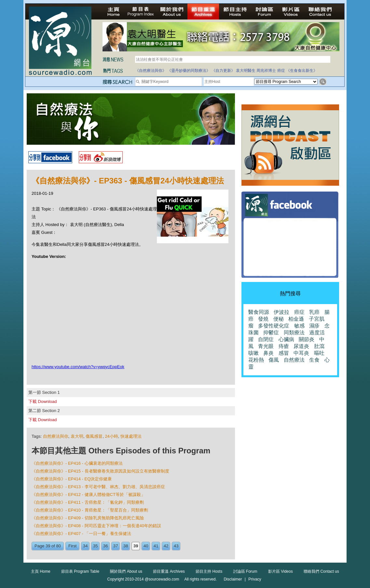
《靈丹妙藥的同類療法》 (189, 71)
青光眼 (266, 346)
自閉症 (266, 339)
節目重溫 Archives (169, 571)
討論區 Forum (245, 571)
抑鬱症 (271, 333)
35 (95, 546)
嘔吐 (319, 353)
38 (126, 546)
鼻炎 (268, 353)
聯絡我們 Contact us (321, 571)
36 (105, 546)
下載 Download (42, 401)
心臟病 (286, 339)
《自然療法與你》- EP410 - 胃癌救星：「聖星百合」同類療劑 (90, 510)
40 (146, 546)
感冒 (284, 353)
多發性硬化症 (274, 326)
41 (156, 546)
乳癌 (314, 312)
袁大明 (77, 436)
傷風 (274, 360)
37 (116, 546)
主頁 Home (41, 571)
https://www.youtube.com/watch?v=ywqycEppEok (78, 367)
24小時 (111, 436)
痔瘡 (284, 346)
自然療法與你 (56, 436)
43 (176, 546)
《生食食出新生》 (302, 71)
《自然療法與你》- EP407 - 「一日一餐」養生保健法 (81, 534)
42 (166, 546)
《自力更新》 (223, 71)
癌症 (281, 71)
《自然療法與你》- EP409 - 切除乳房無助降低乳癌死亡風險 (88, 518)
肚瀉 (319, 346)
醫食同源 (259, 312)
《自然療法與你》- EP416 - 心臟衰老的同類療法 (77, 463)
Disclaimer (233, 579)
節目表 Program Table (80, 571)
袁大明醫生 (246, 71)
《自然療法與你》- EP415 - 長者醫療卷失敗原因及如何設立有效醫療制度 (100, 471)
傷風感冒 (94, 436)
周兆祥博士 (266, 71)
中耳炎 (301, 353)
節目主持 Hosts (209, 571)
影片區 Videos (281, 571)
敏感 (299, 326)
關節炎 (307, 339)
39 (136, 546)
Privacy (255, 579)
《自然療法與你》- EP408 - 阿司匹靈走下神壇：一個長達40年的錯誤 (96, 526)
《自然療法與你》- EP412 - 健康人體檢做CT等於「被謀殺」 (88, 494)
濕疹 (314, 326)
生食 (314, 360)
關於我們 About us (126, 571)
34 (85, 546)
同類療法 (294, 333)
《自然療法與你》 (151, 71)
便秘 (279, 319)
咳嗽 (254, 353)
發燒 (263, 319)
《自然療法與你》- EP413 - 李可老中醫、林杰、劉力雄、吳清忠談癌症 (98, 487)
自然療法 (294, 360)
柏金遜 (296, 319)
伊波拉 (281, 312)
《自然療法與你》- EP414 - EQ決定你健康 (72, 479)
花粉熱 (256, 360)
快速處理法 (131, 436)
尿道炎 (301, 346)
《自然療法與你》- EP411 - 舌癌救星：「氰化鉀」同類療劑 (88, 502)
